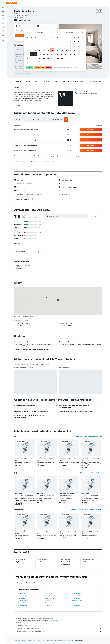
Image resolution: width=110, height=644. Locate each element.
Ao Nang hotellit (22, 601)
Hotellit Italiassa (42, 640)
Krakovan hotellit (49, 598)
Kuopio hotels (48, 605)
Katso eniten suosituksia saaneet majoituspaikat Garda (86, 509)
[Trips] (3, 36)
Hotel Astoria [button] (19, 457)
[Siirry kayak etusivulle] (12, 3)
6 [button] (40, 46)
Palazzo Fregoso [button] (41, 530)
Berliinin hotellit (22, 596)
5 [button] (36, 46)
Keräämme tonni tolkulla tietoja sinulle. (59, 628)
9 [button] (52, 46)
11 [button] (32, 50)
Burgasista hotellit (76, 598)
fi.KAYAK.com (17, 640)
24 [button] (27, 58)
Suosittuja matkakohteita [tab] (24, 583)
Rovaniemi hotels (23, 605)
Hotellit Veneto (51, 640)
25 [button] (32, 58)
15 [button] (48, 50)
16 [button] (52, 50)
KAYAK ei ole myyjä (59, 625)
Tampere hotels (49, 603)
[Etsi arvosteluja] (68, 216)
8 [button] (48, 46)
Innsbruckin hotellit (77, 601)
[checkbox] (23, 267)
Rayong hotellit (76, 596)
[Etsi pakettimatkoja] (3, 19)
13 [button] (40, 50)
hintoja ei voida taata (54, 620)
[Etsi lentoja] (3, 8)
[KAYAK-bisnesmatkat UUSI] (3, 31)
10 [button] (27, 50)
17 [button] (27, 54)
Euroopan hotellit (32, 640)
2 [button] (52, 42)
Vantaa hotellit (49, 601)
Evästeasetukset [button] (19, 164)
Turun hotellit (22, 598)
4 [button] (32, 46)
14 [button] (44, 50)
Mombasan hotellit (77, 593)
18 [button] (32, 54)
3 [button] (27, 46)
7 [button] (44, 46)
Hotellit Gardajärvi (61, 640)
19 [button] (36, 54)
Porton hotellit (49, 593)
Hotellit (24, 640)
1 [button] (48, 42)
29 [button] (48, 58)
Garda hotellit (70, 640)
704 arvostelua (26, 20)
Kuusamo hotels (76, 605)
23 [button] (52, 54)
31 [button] (27, 62)
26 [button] (36, 58)
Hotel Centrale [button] (85, 494)
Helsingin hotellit (22, 593)
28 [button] (44, 58)
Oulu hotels (21, 603)
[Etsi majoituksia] (3, 11)
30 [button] (52, 58)
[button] (3, 3)
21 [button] (44, 54)
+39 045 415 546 (19, 18)
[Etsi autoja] (3, 15)
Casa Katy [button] (61, 457)
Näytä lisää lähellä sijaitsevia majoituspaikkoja (89, 436)
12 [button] (36, 50)
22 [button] (48, 54)
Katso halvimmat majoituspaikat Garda (91, 473)
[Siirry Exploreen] (3, 24)
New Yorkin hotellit (50, 596)
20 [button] (40, 54)
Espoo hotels (75, 603)
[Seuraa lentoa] (3, 27)
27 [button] (40, 58)
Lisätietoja (86, 156)
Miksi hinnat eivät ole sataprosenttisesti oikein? (59, 631)
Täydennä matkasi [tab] (39, 583)
